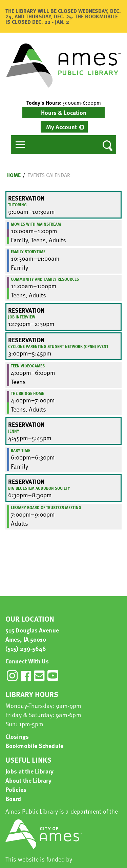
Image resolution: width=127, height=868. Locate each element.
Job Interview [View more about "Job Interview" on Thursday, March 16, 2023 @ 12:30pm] (22, 317)
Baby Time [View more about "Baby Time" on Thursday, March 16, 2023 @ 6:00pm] (20, 450)
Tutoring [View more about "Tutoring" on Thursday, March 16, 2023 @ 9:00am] (17, 205)
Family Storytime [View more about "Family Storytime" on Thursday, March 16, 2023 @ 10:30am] (28, 251)
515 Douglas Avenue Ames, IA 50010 (32, 635)
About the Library (28, 780)
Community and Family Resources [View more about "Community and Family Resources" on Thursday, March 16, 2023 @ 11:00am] (45, 279)
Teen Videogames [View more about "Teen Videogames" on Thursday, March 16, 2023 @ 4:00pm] (28, 366)
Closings (17, 736)
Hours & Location (64, 112)
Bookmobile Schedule (34, 745)
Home (14, 175)
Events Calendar (49, 175)
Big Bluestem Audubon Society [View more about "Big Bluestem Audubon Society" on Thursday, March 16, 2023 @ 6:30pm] (39, 488)
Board (13, 798)
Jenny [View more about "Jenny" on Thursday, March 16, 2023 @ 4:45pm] (14, 431)
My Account (61, 127)
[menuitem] (64, 127)
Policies (16, 789)
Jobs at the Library (29, 771)
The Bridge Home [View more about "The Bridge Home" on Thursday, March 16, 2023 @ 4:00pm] (27, 393)
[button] (63, 103)
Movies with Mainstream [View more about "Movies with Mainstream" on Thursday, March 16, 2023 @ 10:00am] (36, 224)
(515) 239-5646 (26, 648)
